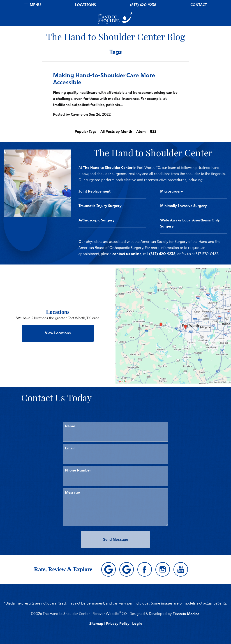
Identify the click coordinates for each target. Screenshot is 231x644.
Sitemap (96, 624)
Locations (85, 5)
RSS (153, 132)
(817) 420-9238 (143, 5)
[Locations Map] (173, 326)
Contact (199, 5)
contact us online (127, 254)
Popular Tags (85, 132)
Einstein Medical (186, 614)
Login (137, 624)
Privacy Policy (118, 624)
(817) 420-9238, (163, 254)
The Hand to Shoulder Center (108, 168)
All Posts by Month (116, 132)
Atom (141, 132)
